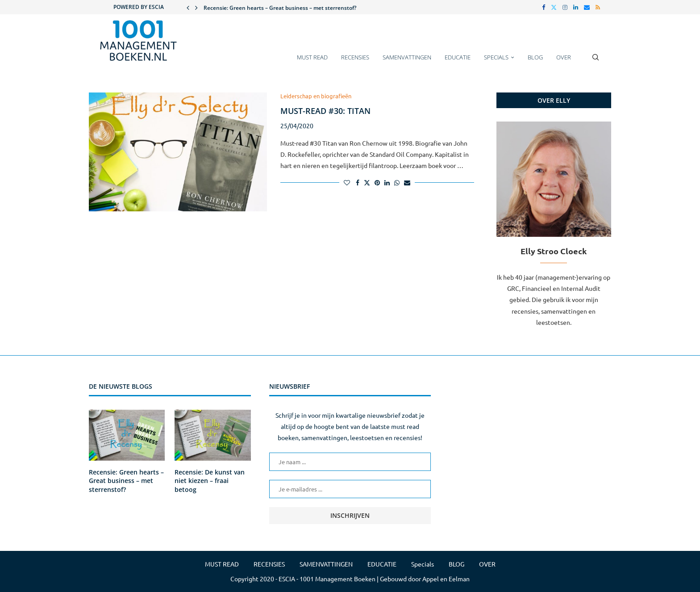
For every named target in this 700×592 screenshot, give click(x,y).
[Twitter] (554, 7)
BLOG (535, 57)
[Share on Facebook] (358, 182)
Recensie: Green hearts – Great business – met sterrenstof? (280, 8)
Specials (496, 57)
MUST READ (312, 57)
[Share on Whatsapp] (397, 182)
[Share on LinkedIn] (387, 182)
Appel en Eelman (446, 579)
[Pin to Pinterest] (377, 182)
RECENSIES (355, 57)
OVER (564, 57)
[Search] (596, 62)
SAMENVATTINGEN (407, 57)
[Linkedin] (576, 7)
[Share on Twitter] (367, 182)
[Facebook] (544, 7)
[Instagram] (565, 7)
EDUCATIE (458, 57)
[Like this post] (347, 182)
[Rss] (598, 7)
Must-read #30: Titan (325, 111)
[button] (188, 7)
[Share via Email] (407, 182)
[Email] (587, 7)
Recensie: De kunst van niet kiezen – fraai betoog (210, 481)
